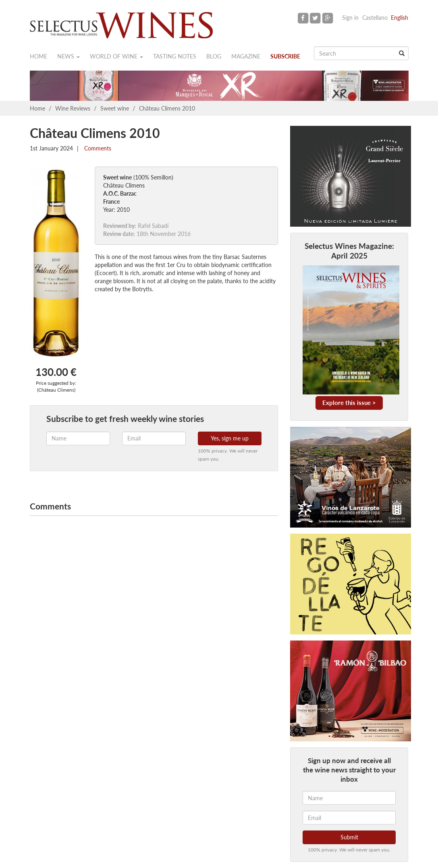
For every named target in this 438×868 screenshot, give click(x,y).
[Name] (349, 798)
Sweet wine (115, 108)
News (69, 56)
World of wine (116, 56)
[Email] (349, 818)
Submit (349, 837)
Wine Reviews (73, 108)
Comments (97, 148)
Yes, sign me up (230, 438)
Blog (214, 56)
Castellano (375, 18)
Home (38, 56)
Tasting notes (175, 56)
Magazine (246, 56)
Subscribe (285, 56)
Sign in (350, 18)
